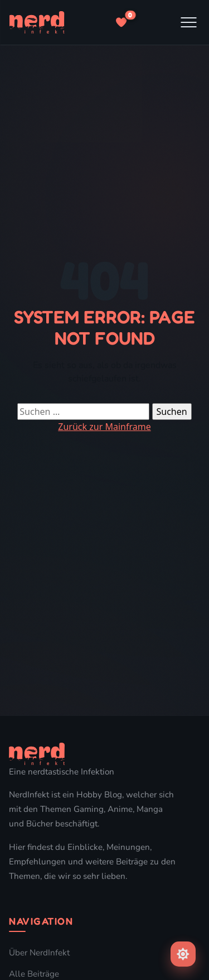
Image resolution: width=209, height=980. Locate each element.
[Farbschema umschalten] (183, 954)
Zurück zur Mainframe (104, 427)
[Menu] (189, 22)
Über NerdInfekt (39, 953)
